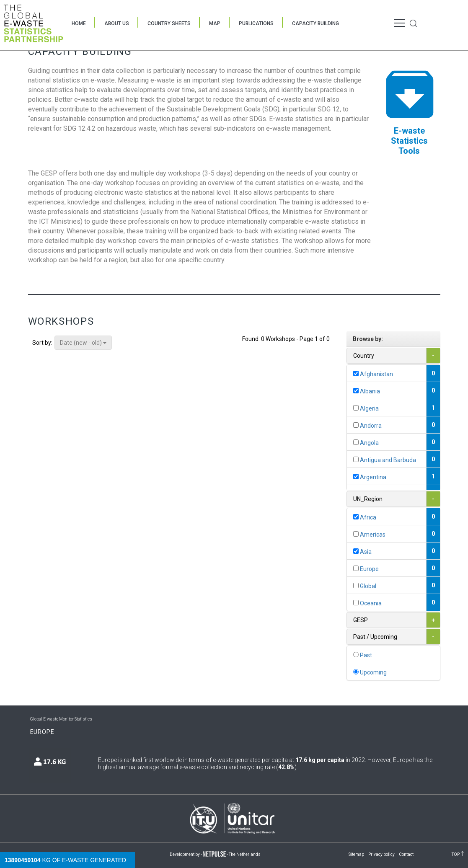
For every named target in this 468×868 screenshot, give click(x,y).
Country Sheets (169, 23)
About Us (117, 23)
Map (215, 23)
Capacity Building (315, 23)
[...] (356, 373)
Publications (256, 23)
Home (79, 23)
